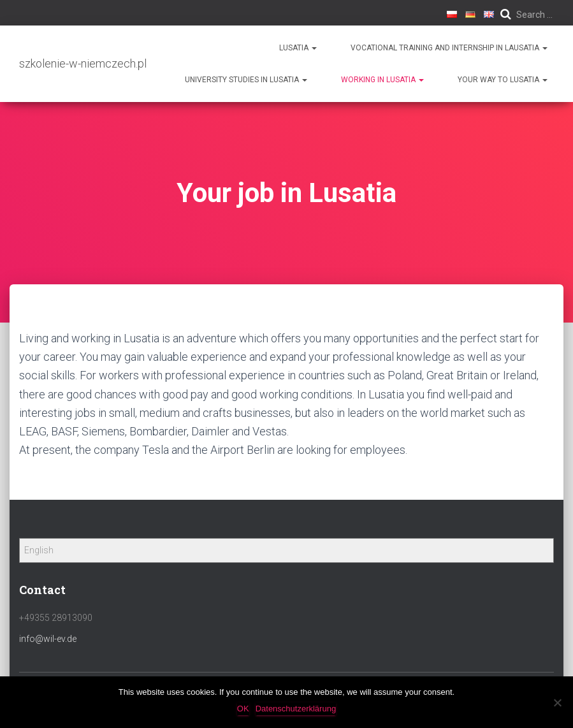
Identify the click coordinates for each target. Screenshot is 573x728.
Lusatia (298, 48)
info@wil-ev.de (48, 639)
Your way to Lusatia (503, 80)
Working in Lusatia (382, 80)
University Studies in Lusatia (246, 80)
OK (243, 709)
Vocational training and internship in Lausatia (449, 48)
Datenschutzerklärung (296, 709)
